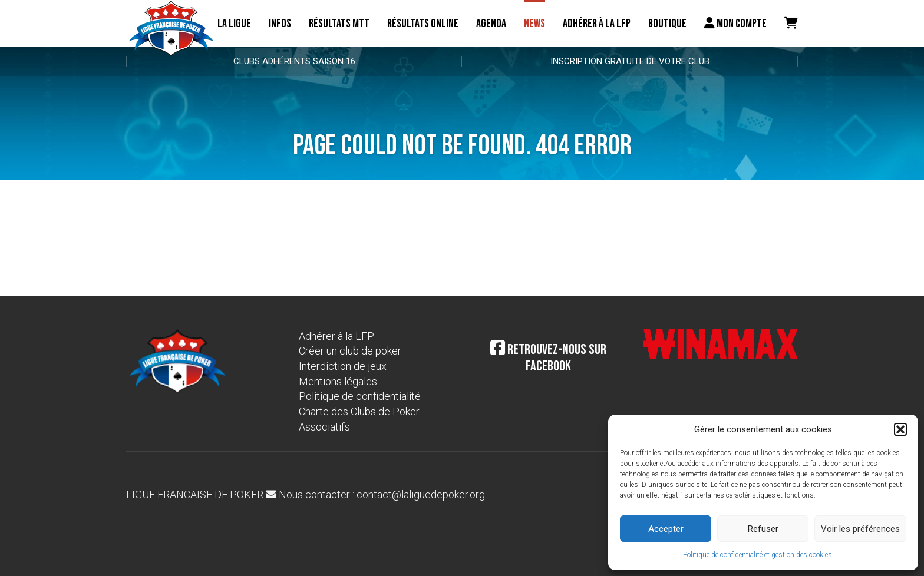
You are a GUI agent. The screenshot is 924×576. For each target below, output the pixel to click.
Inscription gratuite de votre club (630, 61)
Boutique (667, 24)
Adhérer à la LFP (597, 24)
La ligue (234, 24)
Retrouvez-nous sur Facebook (548, 358)
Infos (280, 24)
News (534, 24)
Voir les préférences (860, 529)
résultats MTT (339, 24)
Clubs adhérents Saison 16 (294, 61)
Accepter (666, 529)
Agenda (491, 24)
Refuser (763, 529)
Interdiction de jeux (343, 366)
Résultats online (423, 24)
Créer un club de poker (350, 351)
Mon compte (735, 24)
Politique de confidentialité (360, 396)
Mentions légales (338, 381)
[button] (900, 429)
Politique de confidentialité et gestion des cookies (758, 555)
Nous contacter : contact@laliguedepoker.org (375, 494)
